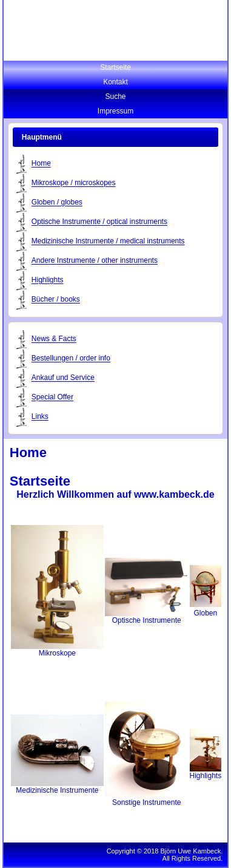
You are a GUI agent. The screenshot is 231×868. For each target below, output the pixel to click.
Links (40, 417)
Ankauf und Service (63, 378)
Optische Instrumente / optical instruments (99, 222)
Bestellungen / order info (71, 359)
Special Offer (52, 398)
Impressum (115, 111)
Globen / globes (57, 203)
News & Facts (54, 339)
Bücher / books (56, 300)
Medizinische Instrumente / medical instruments (108, 242)
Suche (115, 97)
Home (41, 164)
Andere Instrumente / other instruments (95, 261)
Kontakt (115, 82)
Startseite (115, 67)
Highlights (48, 280)
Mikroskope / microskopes (74, 183)
